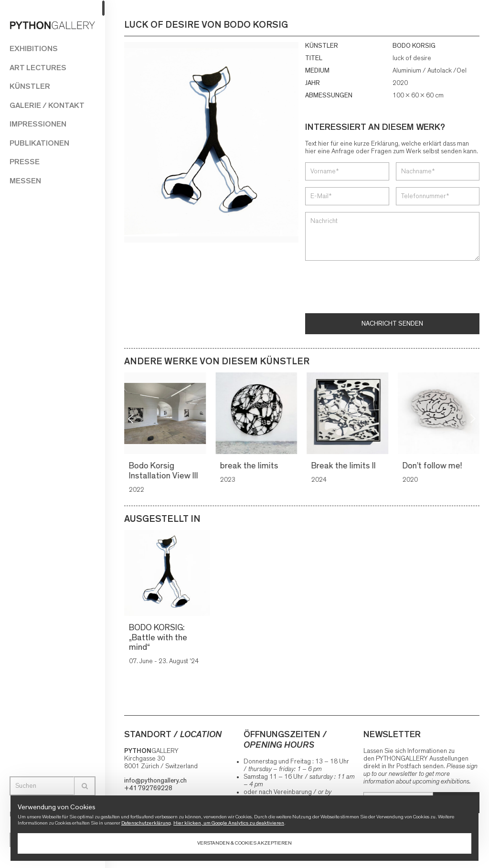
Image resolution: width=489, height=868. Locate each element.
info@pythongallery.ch (155, 781)
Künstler (30, 86)
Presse (25, 162)
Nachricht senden (392, 324)
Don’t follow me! (434, 466)
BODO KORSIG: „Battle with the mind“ (158, 638)
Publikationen (39, 143)
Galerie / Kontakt (47, 105)
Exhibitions (34, 48)
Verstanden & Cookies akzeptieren (244, 843)
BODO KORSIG (414, 46)
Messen (25, 181)
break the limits (251, 466)
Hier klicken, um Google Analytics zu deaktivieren (229, 823)
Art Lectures (38, 68)
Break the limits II (345, 466)
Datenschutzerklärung (146, 823)
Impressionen (38, 124)
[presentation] (378, 288)
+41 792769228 (148, 788)
